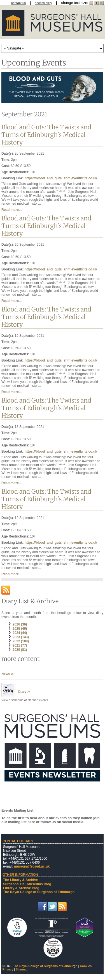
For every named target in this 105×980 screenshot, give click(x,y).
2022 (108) (21, 641)
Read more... (11, 210)
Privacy (8, 969)
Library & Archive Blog (21, 888)
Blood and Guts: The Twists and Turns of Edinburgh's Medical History (46, 135)
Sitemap (22, 969)
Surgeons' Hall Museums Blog (27, 884)
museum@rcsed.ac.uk (32, 866)
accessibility (43, 3)
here (32, 822)
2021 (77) (20, 645)
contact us (19, 3)
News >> (8, 674)
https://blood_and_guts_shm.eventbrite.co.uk (61, 178)
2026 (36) (20, 624)
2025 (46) (20, 629)
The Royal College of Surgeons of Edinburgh (39, 892)
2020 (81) (20, 650)
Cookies (86, 966)
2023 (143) (21, 637)
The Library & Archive (20, 880)
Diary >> (24, 692)
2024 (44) (20, 633)
